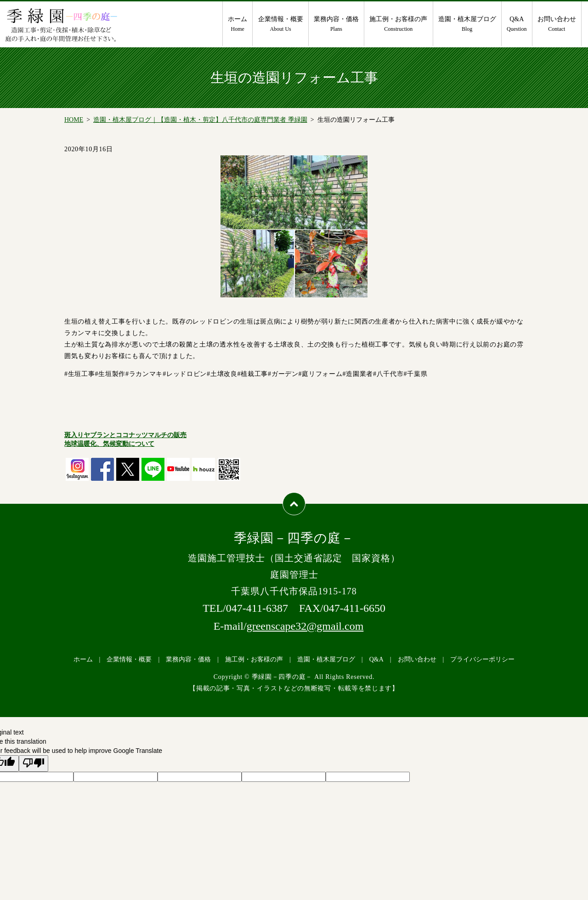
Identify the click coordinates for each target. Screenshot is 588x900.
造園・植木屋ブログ (467, 24)
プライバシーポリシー (482, 659)
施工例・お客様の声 (398, 24)
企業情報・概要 (281, 24)
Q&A (517, 24)
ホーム (237, 24)
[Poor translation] (34, 763)
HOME (74, 120)
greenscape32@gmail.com (305, 626)
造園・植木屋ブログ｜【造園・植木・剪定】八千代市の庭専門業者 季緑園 (200, 120)
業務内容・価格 (336, 24)
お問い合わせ (557, 24)
